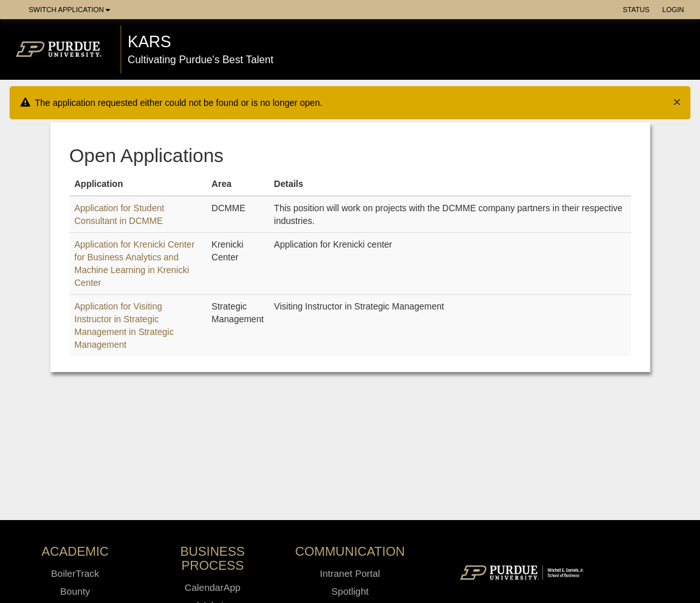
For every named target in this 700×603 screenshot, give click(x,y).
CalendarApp (212, 587)
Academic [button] (75, 551)
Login (673, 10)
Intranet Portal (350, 573)
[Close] (677, 102)
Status (636, 10)
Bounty (75, 591)
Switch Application (70, 10)
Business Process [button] (213, 558)
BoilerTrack (75, 573)
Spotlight (350, 591)
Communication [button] (350, 551)
